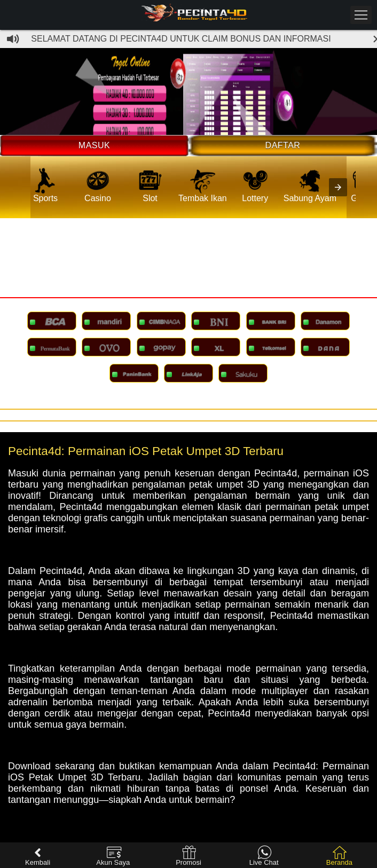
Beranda (339, 856)
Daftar (283, 145)
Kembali (38, 856)
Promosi (189, 856)
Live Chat (264, 856)
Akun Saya (113, 856)
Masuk (94, 145)
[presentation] (338, 187)
